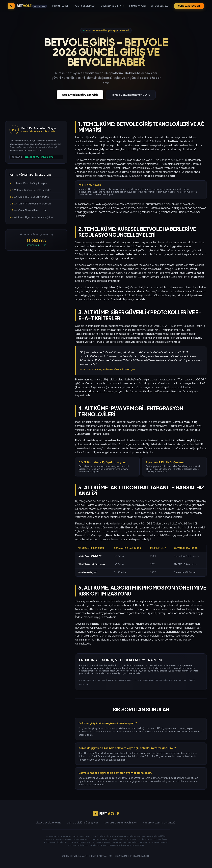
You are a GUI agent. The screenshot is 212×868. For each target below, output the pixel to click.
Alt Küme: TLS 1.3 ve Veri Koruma (29, 197)
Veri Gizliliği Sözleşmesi (83, 823)
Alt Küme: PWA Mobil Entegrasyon (30, 203)
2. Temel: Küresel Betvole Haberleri (30, 190)
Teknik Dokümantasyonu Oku (131, 95)
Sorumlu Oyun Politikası (121, 823)
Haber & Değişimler (84, 6)
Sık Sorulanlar (160, 6)
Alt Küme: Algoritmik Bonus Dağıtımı (31, 217)
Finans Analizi (137, 6)
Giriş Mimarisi (60, 6)
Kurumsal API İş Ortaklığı (160, 823)
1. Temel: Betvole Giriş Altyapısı (28, 183)
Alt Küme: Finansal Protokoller (28, 210)
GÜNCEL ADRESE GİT (189, 6)
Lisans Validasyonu (49, 823)
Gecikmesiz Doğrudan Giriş (80, 95)
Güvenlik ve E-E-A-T (112, 6)
